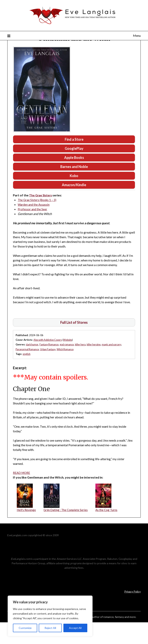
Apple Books (74, 177)
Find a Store (74, 159)
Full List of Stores (74, 343)
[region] (50, 616)
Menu (137, 36)
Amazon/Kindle (74, 206)
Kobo (74, 196)
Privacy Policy (132, 613)
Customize (25, 628)
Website (70, 361)
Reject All (50, 628)
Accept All (75, 628)
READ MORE (22, 494)
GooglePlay (74, 168)
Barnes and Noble (74, 187)
